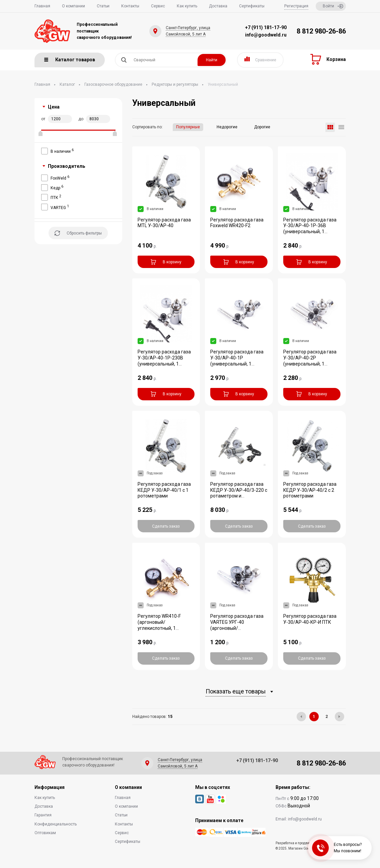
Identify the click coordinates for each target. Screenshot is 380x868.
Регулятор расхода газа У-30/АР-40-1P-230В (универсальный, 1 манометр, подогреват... (164, 361)
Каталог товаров (70, 60)
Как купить (187, 6)
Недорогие (227, 127)
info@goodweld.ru (266, 35)
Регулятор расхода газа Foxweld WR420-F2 (237, 223)
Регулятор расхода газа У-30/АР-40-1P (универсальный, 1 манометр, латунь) (237, 361)
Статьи (103, 6)
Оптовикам (45, 833)
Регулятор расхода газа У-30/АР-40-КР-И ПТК (310, 619)
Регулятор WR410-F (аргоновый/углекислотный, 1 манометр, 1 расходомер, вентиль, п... (166, 628)
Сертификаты (252, 6)
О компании (73, 6)
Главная (42, 6)
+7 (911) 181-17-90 (266, 27)
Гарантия (43, 815)
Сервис (158, 6)
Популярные (188, 127)
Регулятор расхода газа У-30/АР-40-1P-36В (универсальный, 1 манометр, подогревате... (311, 229)
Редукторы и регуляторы (175, 84)
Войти (333, 6)
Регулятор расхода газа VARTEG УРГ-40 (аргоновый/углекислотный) (237, 625)
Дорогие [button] (262, 127)
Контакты (130, 6)
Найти (212, 60)
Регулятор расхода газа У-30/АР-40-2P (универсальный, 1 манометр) (310, 361)
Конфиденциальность (56, 824)
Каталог (67, 84)
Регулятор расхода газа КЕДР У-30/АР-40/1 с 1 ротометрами (164, 490)
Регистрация (296, 6)
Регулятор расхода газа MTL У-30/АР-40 (164, 223)
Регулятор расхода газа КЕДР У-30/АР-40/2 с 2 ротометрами (310, 490)
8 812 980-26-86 (321, 31)
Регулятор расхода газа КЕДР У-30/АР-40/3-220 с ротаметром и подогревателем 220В (239, 493)
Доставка (218, 6)
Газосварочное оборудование (113, 84)
